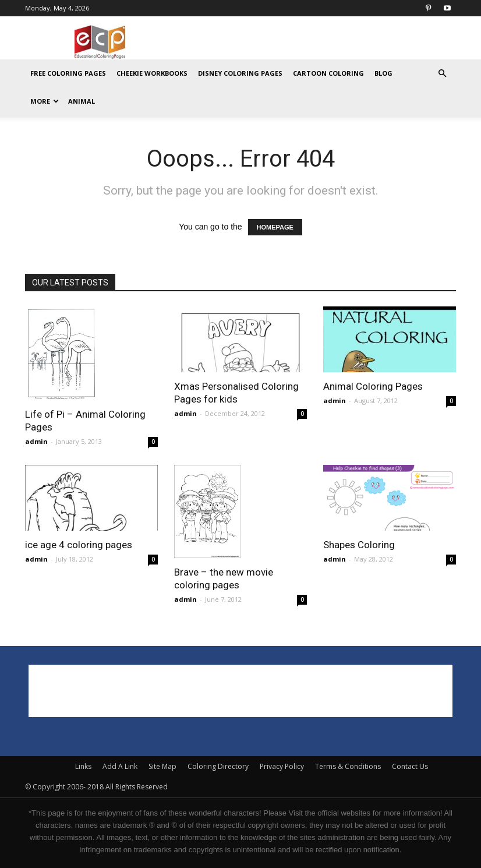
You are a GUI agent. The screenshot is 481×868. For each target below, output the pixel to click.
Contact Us (410, 766)
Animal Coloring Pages (373, 386)
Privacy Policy (282, 766)
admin (36, 441)
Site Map (162, 766)
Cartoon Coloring (328, 73)
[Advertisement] (319, 42)
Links (83, 766)
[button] (442, 74)
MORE (45, 101)
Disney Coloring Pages (240, 73)
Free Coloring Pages (68, 73)
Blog (383, 73)
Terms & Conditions (348, 766)
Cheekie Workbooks (152, 73)
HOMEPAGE (275, 227)
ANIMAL (82, 101)
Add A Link (120, 766)
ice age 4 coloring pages (79, 545)
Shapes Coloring (359, 545)
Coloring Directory (218, 766)
